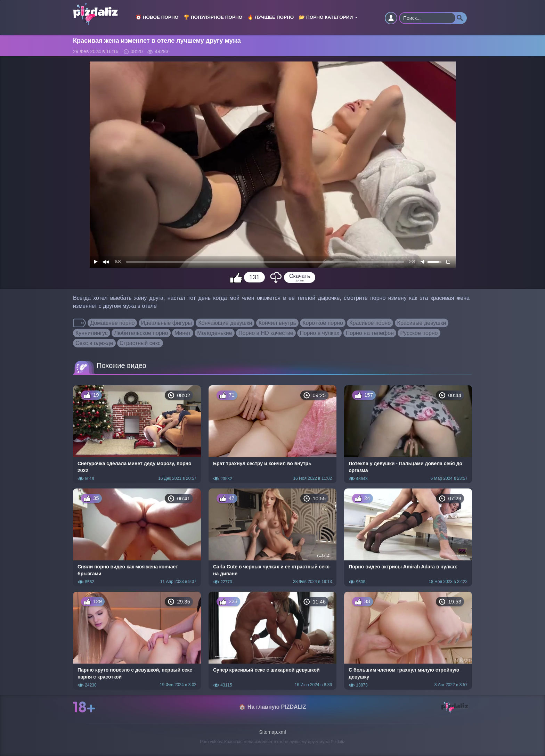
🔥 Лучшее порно (271, 17)
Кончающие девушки (225, 323)
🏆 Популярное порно (213, 17)
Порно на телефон (370, 333)
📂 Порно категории (328, 17)
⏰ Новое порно (157, 17)
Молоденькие (214, 333)
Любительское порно (141, 333)
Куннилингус (92, 333)
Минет (183, 333)
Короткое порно (323, 323)
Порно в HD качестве (266, 333)
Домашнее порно (112, 323)
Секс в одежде (94, 343)
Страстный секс (140, 343)
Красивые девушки (422, 323)
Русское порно (419, 333)
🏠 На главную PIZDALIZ (272, 707)
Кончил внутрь (277, 323)
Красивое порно (370, 323)
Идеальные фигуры (166, 323)
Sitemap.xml (272, 732)
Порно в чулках (319, 333)
